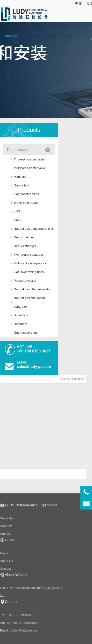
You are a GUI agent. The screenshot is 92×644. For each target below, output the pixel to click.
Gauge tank (22, 185)
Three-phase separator (30, 159)
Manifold (20, 177)
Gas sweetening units (29, 272)
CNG (17, 220)
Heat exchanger (25, 246)
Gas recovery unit (26, 333)
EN (90, 3)
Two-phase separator (28, 255)
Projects (32, 36)
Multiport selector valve (30, 168)
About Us (11, 46)
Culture (50, 36)
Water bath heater (26, 203)
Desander (21, 324)
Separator (27, 26)
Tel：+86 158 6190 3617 (17, 615)
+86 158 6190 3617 (34, 351)
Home (8, 26)
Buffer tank (21, 315)
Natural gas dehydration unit (33, 229)
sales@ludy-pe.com (34, 367)
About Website (17, 575)
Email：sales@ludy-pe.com (19, 630)
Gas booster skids (26, 194)
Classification (18, 150)
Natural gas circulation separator (29, 302)
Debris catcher (24, 237)
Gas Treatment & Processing (64, 26)
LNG (17, 211)
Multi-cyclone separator (30, 263)
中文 (78, 3)
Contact (31, 46)
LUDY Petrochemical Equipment (31, 505)
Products (11, 36)
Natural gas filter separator (32, 289)
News (67, 36)
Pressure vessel (25, 281)
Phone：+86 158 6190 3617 (19, 623)
